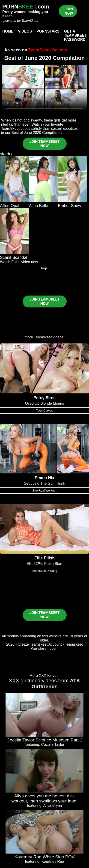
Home (8, 31)
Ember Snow (70, 206)
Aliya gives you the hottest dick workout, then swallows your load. (45, 798)
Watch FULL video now (19, 262)
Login (54, 648)
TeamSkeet (30, 21)
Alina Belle (39, 206)
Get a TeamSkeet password (76, 35)
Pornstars (48, 31)
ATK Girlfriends (56, 684)
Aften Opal (10, 206)
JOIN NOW (69, 11)
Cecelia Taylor (53, 745)
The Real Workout (45, 491)
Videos (25, 31)
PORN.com (26, 7)
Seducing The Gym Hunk (44, 483)
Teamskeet (43, 337)
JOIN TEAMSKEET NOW (44, 144)
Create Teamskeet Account (40, 644)
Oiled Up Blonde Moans (45, 403)
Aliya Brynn (53, 806)
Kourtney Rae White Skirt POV (44, 857)
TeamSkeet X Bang (44, 571)
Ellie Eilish (44, 558)
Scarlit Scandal (13, 257)
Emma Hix (44, 478)
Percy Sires (44, 398)
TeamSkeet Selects (48, 50)
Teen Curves (44, 411)
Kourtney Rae (53, 861)
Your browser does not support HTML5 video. (44, 89)
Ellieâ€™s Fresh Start (44, 564)
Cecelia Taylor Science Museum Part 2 (44, 740)
